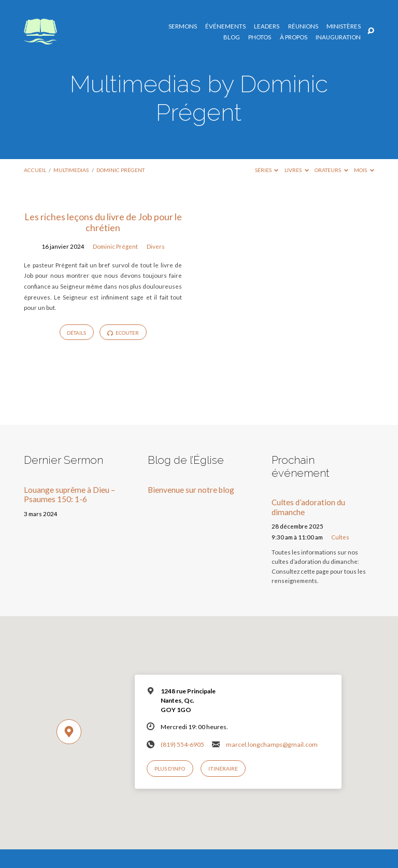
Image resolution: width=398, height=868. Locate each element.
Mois (364, 170)
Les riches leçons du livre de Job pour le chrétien (103, 222)
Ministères (344, 26)
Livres (297, 170)
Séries (267, 170)
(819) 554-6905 (182, 744)
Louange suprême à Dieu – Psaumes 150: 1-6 (69, 494)
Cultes (340, 537)
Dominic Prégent (120, 170)
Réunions (303, 26)
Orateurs (331, 170)
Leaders (267, 26)
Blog (232, 37)
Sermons (183, 26)
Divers (156, 246)
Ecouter (123, 333)
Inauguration (338, 37)
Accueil (35, 170)
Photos (260, 37)
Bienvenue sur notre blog (191, 490)
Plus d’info (170, 769)
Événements (225, 26)
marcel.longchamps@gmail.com (272, 744)
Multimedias (71, 170)
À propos (294, 37)
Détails (76, 333)
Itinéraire (223, 769)
